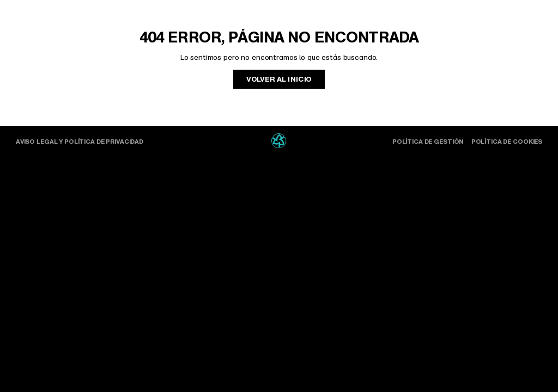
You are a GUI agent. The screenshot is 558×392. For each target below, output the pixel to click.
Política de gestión (428, 142)
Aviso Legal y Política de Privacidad (80, 142)
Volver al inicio (279, 79)
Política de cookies (507, 142)
